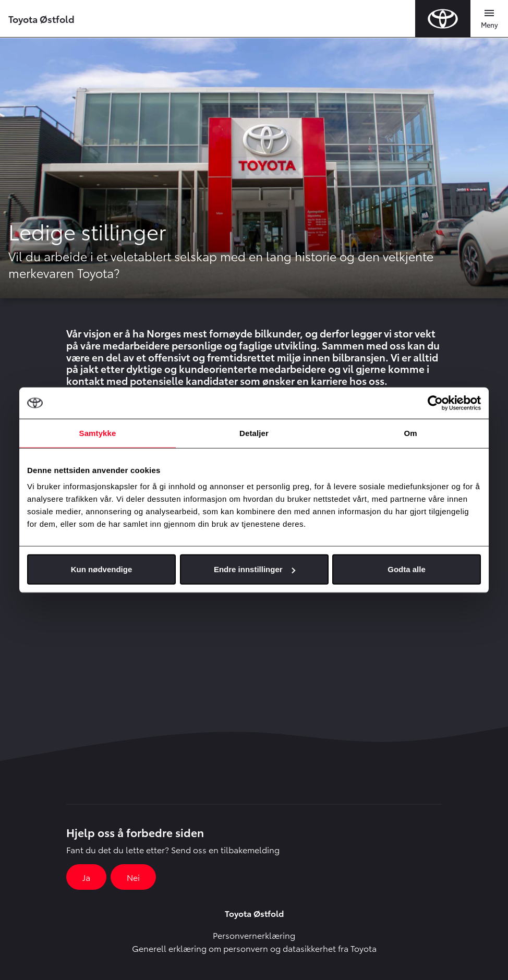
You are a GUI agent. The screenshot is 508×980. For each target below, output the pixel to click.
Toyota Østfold (41, 19)
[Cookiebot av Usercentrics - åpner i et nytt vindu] (435, 403)
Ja (86, 877)
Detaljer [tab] (254, 433)
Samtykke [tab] (98, 433)
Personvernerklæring (254, 935)
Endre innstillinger (255, 569)
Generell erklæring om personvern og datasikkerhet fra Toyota (254, 948)
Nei (133, 877)
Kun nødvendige (102, 569)
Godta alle (407, 569)
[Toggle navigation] (489, 19)
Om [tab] (410, 433)
